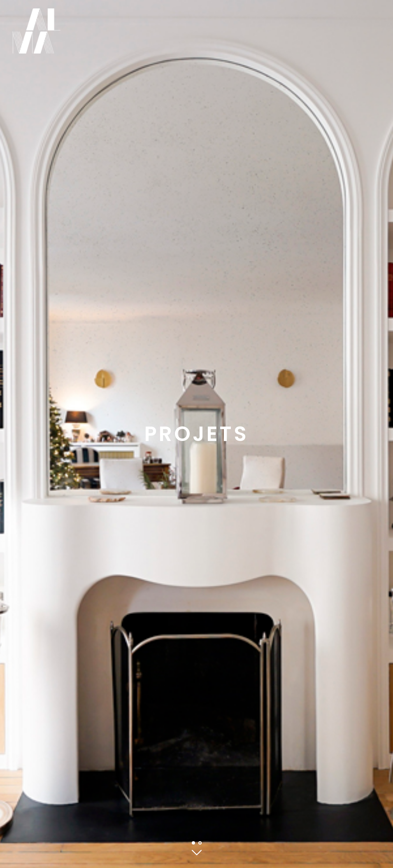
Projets (196, 434)
